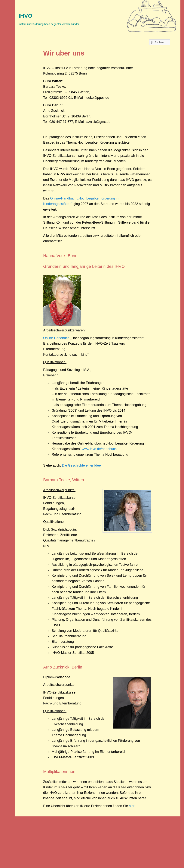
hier (132, 806)
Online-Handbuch (56, 338)
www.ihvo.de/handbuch (99, 449)
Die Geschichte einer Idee (81, 465)
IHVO (25, 16)
